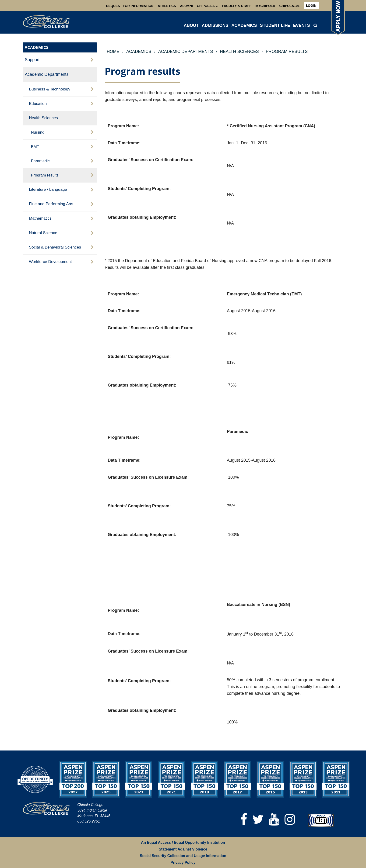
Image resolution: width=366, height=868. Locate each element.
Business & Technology (50, 89)
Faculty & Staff (237, 6)
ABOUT (191, 25)
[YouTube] (274, 819)
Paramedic (40, 161)
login (311, 5)
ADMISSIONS (215, 25)
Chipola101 (289, 6)
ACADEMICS (244, 25)
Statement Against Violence (183, 849)
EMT (35, 147)
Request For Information (130, 6)
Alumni (186, 6)
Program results (45, 175)
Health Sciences (43, 118)
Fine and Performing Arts (51, 204)
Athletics (167, 6)
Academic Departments (47, 74)
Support (32, 60)
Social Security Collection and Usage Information (183, 856)
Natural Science (43, 233)
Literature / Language (48, 189)
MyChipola (265, 6)
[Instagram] (290, 819)
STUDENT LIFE (275, 25)
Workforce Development (50, 262)
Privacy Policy (183, 863)
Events (302, 25)
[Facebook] (244, 819)
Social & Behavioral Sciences (55, 247)
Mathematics (40, 218)
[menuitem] (311, 6)
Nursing (38, 132)
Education (38, 104)
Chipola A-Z (208, 6)
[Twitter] (258, 819)
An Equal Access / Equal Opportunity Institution (183, 842)
